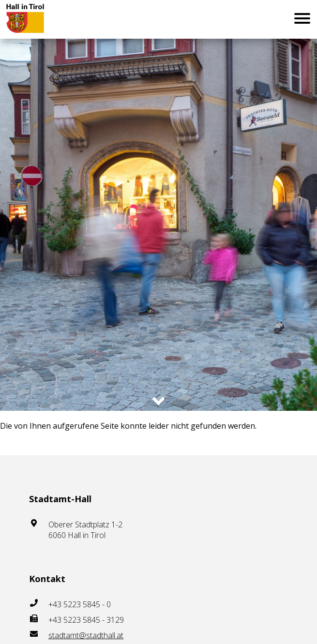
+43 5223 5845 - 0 (80, 604)
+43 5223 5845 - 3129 (86, 620)
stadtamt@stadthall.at (86, 635)
